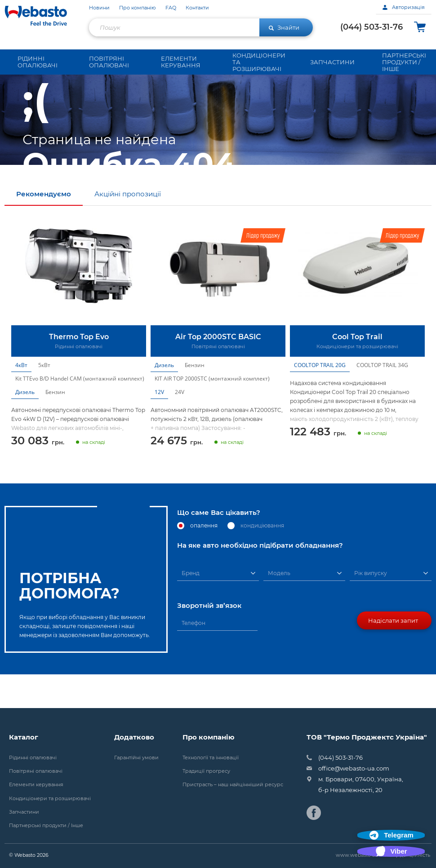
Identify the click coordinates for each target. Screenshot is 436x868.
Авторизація (404, 7)
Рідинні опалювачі (33, 758)
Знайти (284, 27)
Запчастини (24, 812)
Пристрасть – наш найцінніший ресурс (233, 785)
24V (180, 426)
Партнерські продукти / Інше (46, 826)
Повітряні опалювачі (36, 771)
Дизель (25, 426)
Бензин (55, 426)
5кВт (44, 399)
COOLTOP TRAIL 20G (320, 399)
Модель (279, 607)
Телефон (194, 657)
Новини (99, 8)
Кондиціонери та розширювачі (50, 799)
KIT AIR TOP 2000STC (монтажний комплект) (212, 412)
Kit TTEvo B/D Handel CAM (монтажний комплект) (80, 412)
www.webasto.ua (357, 855)
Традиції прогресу (206, 771)
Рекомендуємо (44, 228)
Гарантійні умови (136, 758)
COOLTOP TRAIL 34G (382, 399)
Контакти (197, 8)
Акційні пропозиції (128, 228)
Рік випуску (371, 607)
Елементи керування (36, 785)
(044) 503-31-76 (371, 27)
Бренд (191, 607)
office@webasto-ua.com (354, 768)
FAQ (171, 8)
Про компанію (138, 8)
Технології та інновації (211, 758)
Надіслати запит (393, 654)
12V (159, 426)
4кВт (21, 399)
